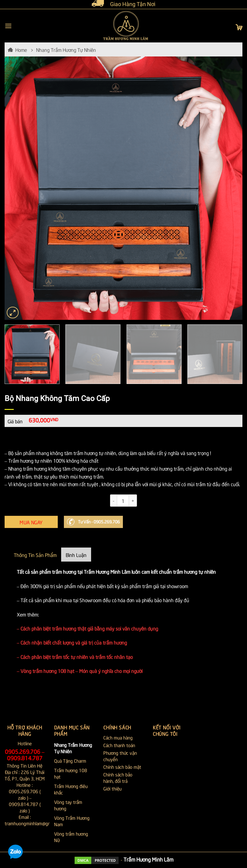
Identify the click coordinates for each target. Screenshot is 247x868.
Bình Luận (76, 555)
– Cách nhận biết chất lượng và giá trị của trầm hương (72, 642)
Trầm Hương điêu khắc (71, 789)
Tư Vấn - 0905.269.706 (99, 521)
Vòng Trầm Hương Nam (72, 821)
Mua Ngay (31, 522)
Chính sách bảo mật (122, 767)
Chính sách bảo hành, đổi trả (118, 778)
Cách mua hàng (118, 737)
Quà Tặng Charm (70, 761)
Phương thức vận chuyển (120, 756)
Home (21, 49)
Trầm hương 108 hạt (71, 773)
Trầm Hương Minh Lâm (148, 859)
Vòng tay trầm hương (68, 805)
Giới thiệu (112, 788)
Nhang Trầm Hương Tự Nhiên (66, 49)
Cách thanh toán (119, 745)
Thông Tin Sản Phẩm (35, 555)
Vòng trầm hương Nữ (71, 837)
